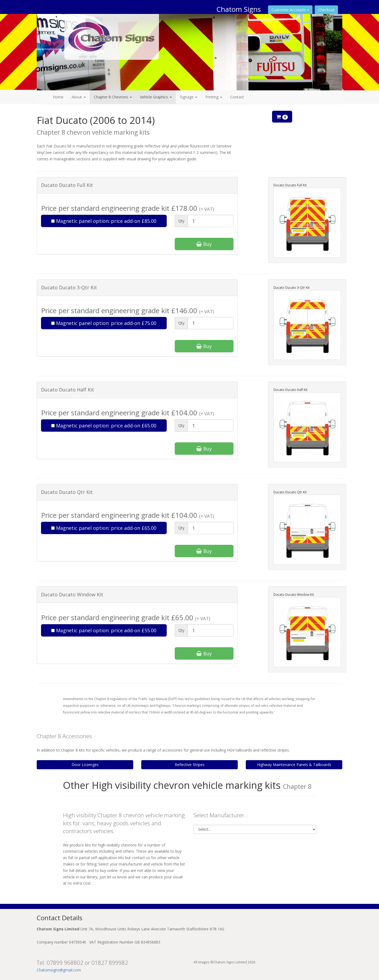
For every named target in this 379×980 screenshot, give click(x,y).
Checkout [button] (326, 10)
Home (58, 97)
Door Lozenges (85, 765)
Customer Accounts (290, 10)
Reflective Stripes (190, 765)
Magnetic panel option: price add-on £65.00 (104, 426)
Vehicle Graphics (156, 97)
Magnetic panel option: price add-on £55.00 (104, 630)
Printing (214, 97)
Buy (204, 244)
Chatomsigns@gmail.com (59, 970)
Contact (237, 97)
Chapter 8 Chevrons (113, 97)
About (79, 97)
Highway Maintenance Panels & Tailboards (294, 765)
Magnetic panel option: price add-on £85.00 (104, 221)
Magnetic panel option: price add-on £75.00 (104, 323)
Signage (189, 97)
